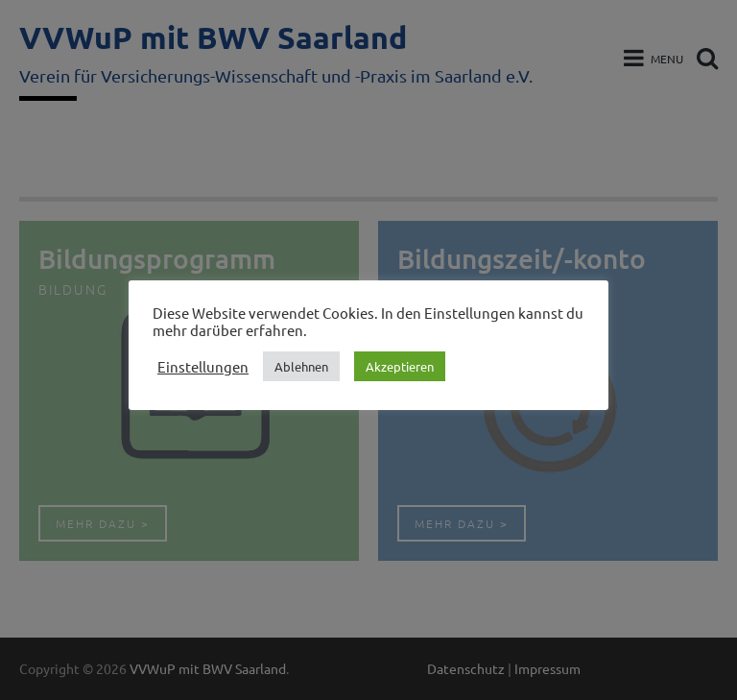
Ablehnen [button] (301, 366)
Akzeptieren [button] (400, 366)
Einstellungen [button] (203, 367)
